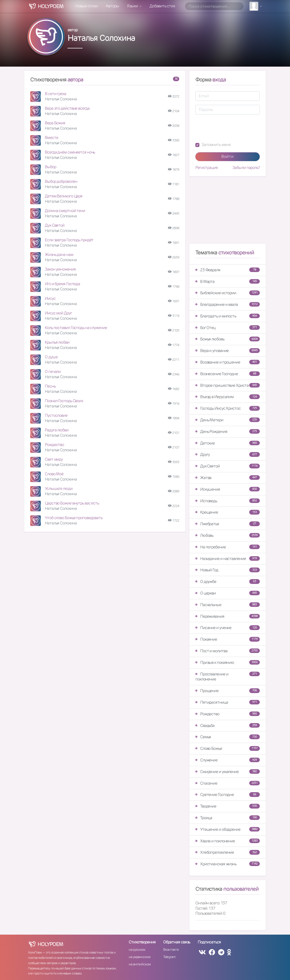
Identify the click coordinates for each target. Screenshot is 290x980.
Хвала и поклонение (228, 841)
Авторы (112, 6)
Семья (228, 737)
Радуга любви (57, 430)
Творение (228, 806)
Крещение (228, 512)
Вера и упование (228, 351)
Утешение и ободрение (228, 829)
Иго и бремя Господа (62, 284)
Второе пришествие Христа (228, 385)
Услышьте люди (59, 488)
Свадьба (228, 725)
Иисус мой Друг (58, 313)
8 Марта (228, 281)
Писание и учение (228, 628)
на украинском (139, 957)
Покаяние (228, 639)
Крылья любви (57, 342)
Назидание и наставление (228, 559)
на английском (140, 964)
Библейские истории (228, 293)
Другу (228, 454)
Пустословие (56, 415)
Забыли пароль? (246, 168)
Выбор (50, 167)
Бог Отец (228, 328)
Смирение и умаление (228, 772)
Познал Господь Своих (64, 401)
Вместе (51, 138)
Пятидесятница (228, 702)
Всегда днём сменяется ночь (70, 152)
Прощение (228, 691)
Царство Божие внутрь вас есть (72, 503)
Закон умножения (60, 269)
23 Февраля (228, 270)
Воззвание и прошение (228, 362)
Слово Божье (228, 748)
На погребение (228, 547)
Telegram (169, 957)
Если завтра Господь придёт (69, 240)
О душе (51, 357)
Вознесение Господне (228, 374)
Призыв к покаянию (228, 662)
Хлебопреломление (228, 852)
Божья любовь (228, 339)
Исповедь (228, 501)
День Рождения (228, 432)
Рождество (54, 445)
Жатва (228, 478)
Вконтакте (171, 949)
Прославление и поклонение (228, 677)
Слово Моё (54, 474)
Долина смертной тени (65, 211)
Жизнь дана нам (59, 255)
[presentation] (234, 128)
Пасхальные (228, 605)
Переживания (228, 616)
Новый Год (228, 570)
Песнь (50, 386)
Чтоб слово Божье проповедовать (74, 518)
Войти (227, 156)
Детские (228, 443)
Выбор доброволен (61, 181)
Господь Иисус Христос (228, 408)
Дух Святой (55, 225)
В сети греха (56, 94)
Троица (228, 818)
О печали (53, 372)
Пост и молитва (228, 651)
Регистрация (207, 168)
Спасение (228, 783)
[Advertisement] (228, 212)
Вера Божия (55, 123)
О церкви (228, 593)
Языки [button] (133, 6)
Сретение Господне (228, 795)
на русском (137, 949)
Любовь (228, 535)
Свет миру (54, 459)
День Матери (228, 420)
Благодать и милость (228, 316)
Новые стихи (86, 6)
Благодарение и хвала (228, 304)
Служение (228, 760)
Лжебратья (228, 524)
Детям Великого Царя (64, 196)
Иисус (50, 298)
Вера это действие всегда (67, 108)
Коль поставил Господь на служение (76, 328)
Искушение (228, 489)
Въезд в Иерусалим (228, 397)
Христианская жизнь (228, 864)
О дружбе (228, 582)
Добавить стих (162, 6)
